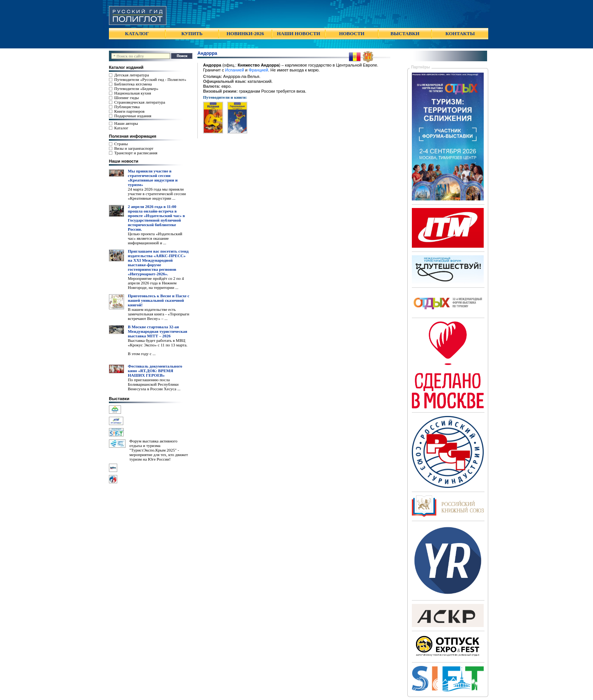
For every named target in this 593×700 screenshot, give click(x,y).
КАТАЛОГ (137, 33)
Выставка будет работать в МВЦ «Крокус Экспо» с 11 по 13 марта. (158, 343)
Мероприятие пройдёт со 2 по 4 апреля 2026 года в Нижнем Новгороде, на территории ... (156, 283)
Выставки (119, 399)
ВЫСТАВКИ (405, 33)
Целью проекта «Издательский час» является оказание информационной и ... (155, 238)
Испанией (234, 70)
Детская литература (132, 75)
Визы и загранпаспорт (134, 148)
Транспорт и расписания (136, 153)
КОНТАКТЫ (460, 33)
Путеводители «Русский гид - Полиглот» (150, 79)
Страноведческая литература (140, 102)
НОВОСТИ (352, 33)
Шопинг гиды (127, 98)
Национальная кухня (133, 93)
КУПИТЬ (192, 33)
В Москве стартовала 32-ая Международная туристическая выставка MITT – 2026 (158, 331)
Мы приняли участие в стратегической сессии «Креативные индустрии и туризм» (153, 178)
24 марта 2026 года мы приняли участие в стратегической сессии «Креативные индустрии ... (157, 194)
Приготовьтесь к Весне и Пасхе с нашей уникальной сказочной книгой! (159, 300)
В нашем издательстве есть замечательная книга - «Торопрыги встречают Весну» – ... (158, 314)
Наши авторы (126, 123)
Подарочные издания (133, 116)
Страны (121, 144)
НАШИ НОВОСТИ (298, 33)
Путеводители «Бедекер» (136, 88)
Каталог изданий (126, 67)
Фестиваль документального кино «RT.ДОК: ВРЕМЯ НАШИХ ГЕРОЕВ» (155, 371)
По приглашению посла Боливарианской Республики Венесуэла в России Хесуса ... (154, 384)
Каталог (121, 128)
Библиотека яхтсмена (133, 84)
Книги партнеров (129, 111)
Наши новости (124, 161)
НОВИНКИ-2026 (245, 33)
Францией (258, 70)
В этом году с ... (142, 354)
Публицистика (127, 107)
